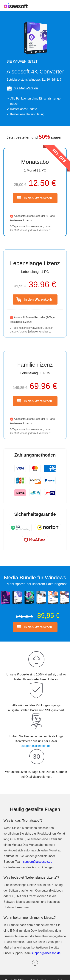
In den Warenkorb (38, 198)
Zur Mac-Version (22, 88)
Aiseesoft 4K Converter (35, 71)
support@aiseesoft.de (36, 746)
